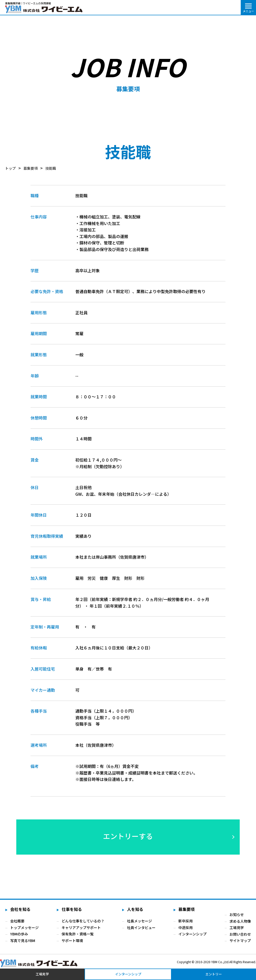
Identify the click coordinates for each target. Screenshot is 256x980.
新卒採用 (186, 921)
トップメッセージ (24, 927)
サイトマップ (240, 940)
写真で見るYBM (23, 940)
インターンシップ (193, 934)
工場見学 (237, 927)
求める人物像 (240, 921)
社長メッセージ (139, 921)
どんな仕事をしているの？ (83, 921)
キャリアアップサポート (81, 927)
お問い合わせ (240, 934)
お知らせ (237, 914)
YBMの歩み (19, 934)
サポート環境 (72, 940)
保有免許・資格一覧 (78, 934)
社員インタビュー (141, 927)
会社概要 (17, 921)
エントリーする (128, 836)
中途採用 (186, 927)
